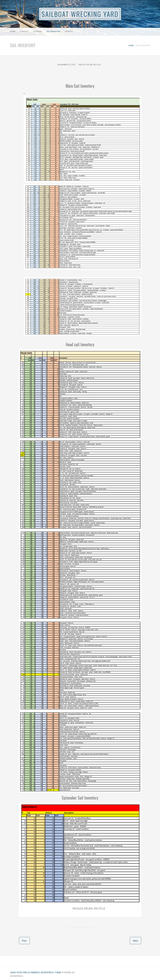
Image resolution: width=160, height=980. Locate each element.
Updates (69, 31)
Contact (24, 31)
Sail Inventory (53, 31)
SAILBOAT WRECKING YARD (80, 14)
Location (37, 31)
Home (13, 31)
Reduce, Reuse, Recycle (90, 65)
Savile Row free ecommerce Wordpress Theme (35, 972)
